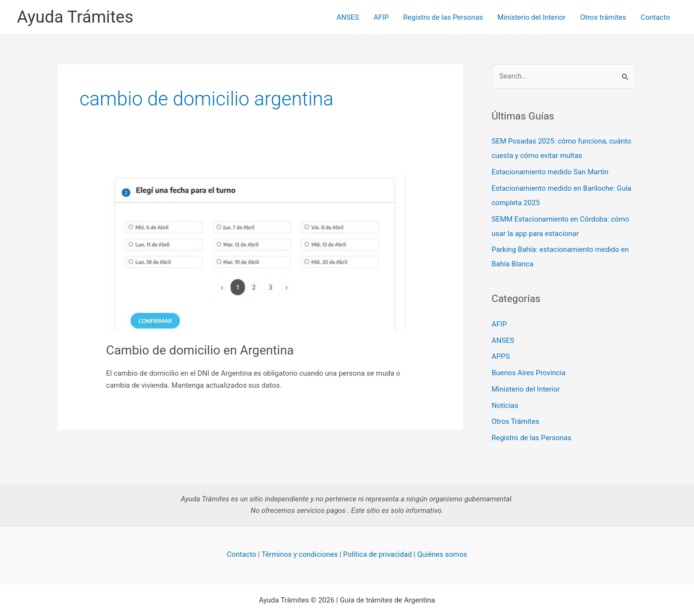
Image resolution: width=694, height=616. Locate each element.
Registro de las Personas (443, 17)
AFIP (381, 17)
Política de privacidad (378, 554)
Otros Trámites (515, 421)
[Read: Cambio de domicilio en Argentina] (260, 253)
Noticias (505, 406)
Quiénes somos (442, 554)
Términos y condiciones (300, 554)
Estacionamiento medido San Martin (550, 172)
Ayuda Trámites (75, 17)
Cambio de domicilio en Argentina (200, 350)
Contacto (655, 17)
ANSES (348, 17)
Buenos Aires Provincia (528, 373)
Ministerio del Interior (532, 17)
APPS (501, 356)
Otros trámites (603, 17)
